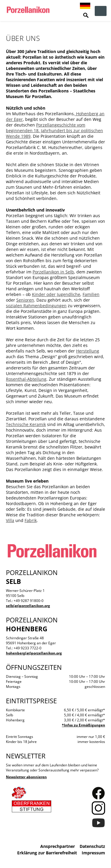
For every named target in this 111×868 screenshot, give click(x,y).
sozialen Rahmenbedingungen (36, 306)
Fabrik (31, 520)
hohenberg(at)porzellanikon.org (34, 653)
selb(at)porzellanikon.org (28, 606)
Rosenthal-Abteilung (26, 379)
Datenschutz (92, 846)
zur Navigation (101, 11)
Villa (10, 520)
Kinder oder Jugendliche (56, 294)
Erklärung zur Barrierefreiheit (47, 853)
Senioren (25, 300)
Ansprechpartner (58, 846)
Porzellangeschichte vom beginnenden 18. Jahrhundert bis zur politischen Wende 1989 (54, 130)
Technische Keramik (26, 424)
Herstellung (88, 351)
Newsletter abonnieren (26, 777)
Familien (91, 294)
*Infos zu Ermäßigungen (83, 725)
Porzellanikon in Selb (53, 272)
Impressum (93, 853)
